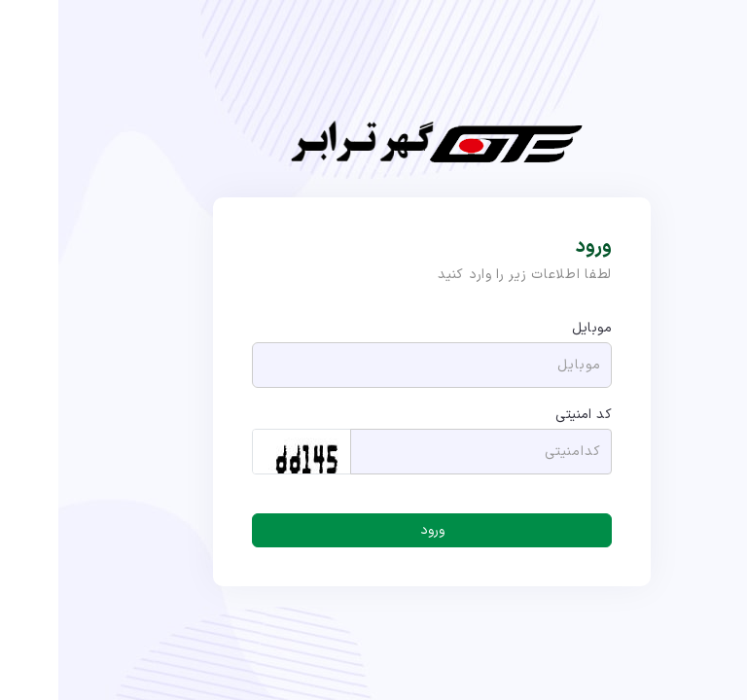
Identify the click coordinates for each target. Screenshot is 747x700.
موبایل (534, 328)
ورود (374, 530)
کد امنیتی (525, 415)
